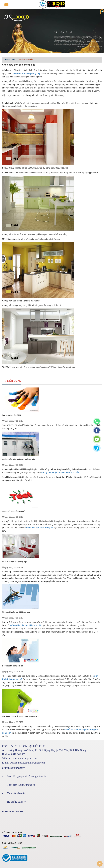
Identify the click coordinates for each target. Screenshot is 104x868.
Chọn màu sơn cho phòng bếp (19, 65)
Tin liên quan (12, 381)
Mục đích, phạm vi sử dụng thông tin (27, 777)
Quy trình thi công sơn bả (13, 666)
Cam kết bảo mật (16, 793)
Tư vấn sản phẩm (25, 60)
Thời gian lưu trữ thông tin (21, 785)
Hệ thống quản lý (16, 802)
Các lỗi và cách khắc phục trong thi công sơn (21, 716)
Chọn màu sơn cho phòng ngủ (14, 562)
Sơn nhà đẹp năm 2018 (11, 415)
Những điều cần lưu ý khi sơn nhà (16, 612)
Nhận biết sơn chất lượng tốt (14, 511)
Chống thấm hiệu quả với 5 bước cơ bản (18, 459)
